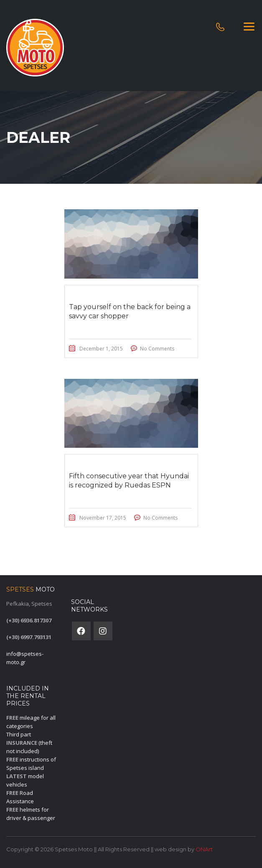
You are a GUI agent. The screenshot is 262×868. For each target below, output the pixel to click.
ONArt (204, 849)
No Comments (157, 349)
